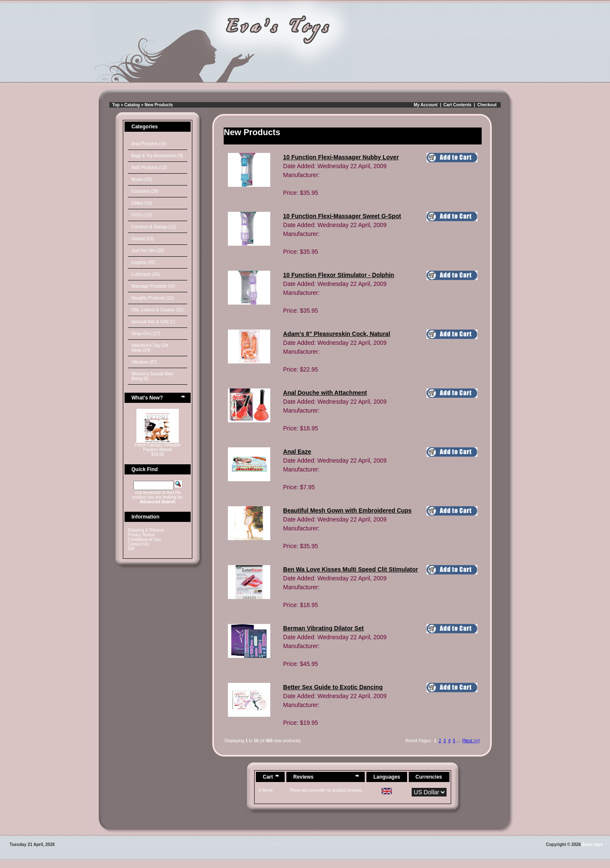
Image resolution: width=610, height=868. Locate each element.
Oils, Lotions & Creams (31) (157, 310)
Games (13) (143, 239)
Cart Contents (457, 105)
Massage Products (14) (153, 286)
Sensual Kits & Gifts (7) (153, 322)
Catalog (132, 105)
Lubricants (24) (146, 274)
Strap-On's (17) (146, 334)
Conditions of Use (144, 539)
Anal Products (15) (149, 144)
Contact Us (138, 544)
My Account (426, 105)
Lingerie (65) (143, 262)
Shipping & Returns (146, 530)
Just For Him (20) (148, 251)
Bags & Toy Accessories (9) (157, 156)
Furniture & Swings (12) (154, 227)
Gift (131, 549)
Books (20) (141, 179)
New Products (159, 105)
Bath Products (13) (149, 168)
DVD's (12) (142, 215)
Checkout (487, 105)
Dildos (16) (141, 203)
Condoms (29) (145, 191)
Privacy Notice (141, 535)
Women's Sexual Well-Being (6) (152, 376)
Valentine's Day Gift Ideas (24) (150, 348)
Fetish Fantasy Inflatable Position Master (158, 447)
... (458, 741)
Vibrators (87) (144, 362)
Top (116, 105)
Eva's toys (592, 844)
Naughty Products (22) (152, 298)
